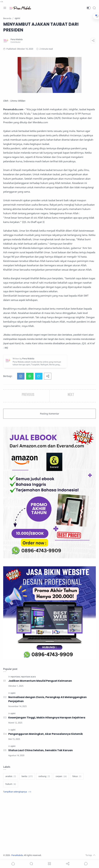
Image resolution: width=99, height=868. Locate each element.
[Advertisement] (49, 824)
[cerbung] (44, 776)
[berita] (27, 776)
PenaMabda (17, 855)
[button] (89, 8)
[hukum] (11, 784)
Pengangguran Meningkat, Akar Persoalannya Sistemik (46, 734)
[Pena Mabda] (17, 39)
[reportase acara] (28, 677)
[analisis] (11, 776)
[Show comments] (86, 864)
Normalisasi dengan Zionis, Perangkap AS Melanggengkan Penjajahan (49, 699)
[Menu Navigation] (5, 8)
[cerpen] (61, 776)
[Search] (94, 8)
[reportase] (15, 677)
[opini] (13, 693)
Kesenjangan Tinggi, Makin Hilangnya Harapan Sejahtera (48, 718)
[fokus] (77, 776)
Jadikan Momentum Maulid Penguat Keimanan (41, 681)
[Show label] (17, 792)
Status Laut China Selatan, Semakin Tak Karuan (41, 750)
